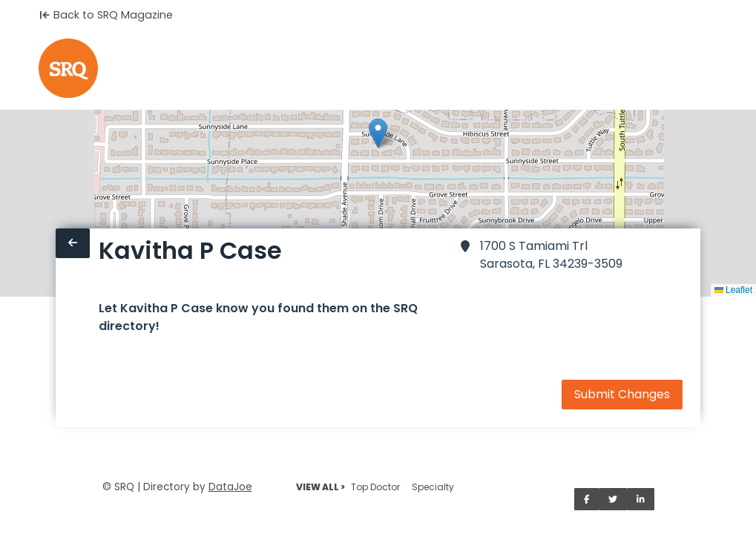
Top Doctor (375, 487)
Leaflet (733, 290)
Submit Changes (622, 394)
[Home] (68, 68)
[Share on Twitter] (613, 499)
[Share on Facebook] (587, 499)
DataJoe (230, 487)
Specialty (433, 487)
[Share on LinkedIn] (641, 499)
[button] (378, 133)
